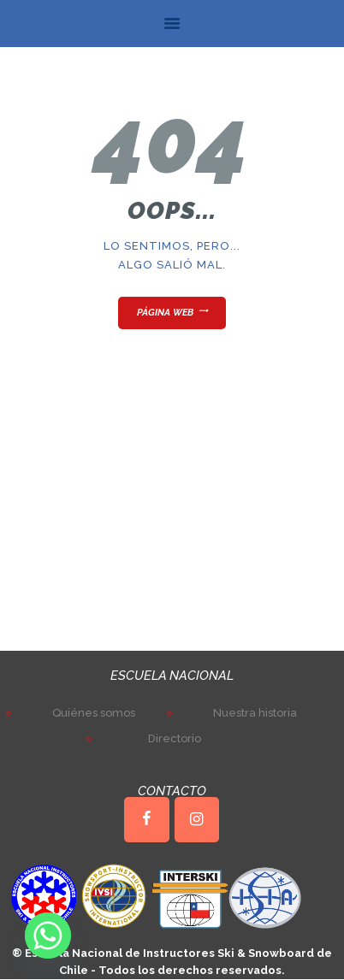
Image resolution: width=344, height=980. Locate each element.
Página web (165, 313)
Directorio (175, 738)
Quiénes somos (94, 713)
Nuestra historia (255, 713)
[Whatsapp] (48, 936)
